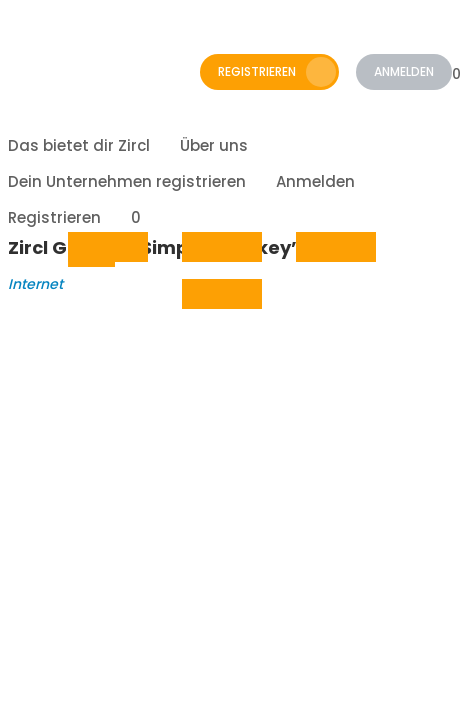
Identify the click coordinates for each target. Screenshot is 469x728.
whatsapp (319, 247)
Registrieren (277, 72)
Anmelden (404, 71)
